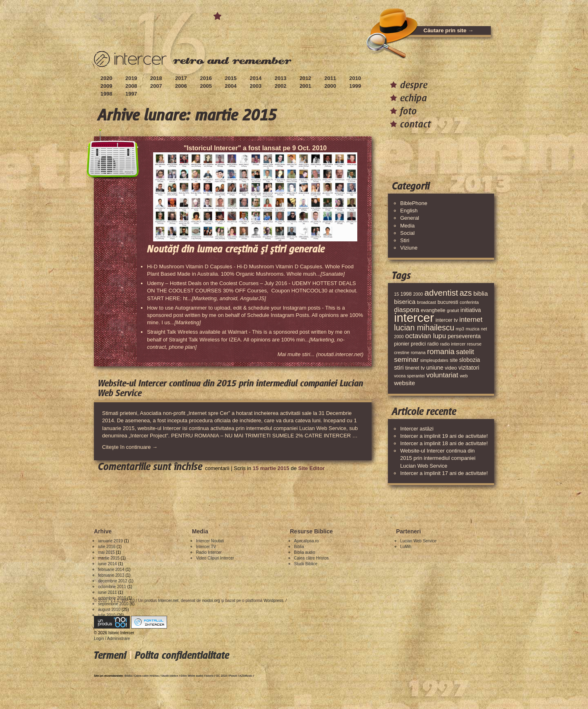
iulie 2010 (107, 615)
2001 (305, 86)
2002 (280, 86)
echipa (414, 98)
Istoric (209, 676)
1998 (106, 94)
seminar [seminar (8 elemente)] (406, 360)
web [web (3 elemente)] (464, 376)
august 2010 (109, 610)
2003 (256, 86)
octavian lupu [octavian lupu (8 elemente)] (425, 336)
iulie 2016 (107, 547)
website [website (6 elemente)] (405, 383)
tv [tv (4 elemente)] (423, 368)
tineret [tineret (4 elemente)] (412, 368)
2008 (131, 86)
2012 (305, 78)
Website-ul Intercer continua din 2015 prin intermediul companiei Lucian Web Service (438, 458)
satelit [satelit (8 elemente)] (465, 352)
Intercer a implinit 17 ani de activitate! (444, 473)
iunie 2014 (107, 564)
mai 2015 (106, 552)
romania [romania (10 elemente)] (441, 351)
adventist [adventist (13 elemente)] (441, 293)
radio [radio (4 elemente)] (433, 344)
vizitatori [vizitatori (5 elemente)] (469, 368)
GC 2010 (222, 676)
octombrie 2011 (112, 587)
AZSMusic (246, 676)
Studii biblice (170, 676)
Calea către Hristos (311, 558)
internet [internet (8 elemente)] (471, 320)
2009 (106, 86)
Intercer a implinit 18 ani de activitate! (444, 443)
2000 (330, 86)
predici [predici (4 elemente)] (418, 344)
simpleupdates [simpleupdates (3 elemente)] (434, 360)
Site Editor (311, 468)
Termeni (110, 655)
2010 (355, 78)
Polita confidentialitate (182, 655)
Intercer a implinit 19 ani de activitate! (444, 436)
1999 (355, 86)
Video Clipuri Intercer (215, 558)
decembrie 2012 (113, 581)
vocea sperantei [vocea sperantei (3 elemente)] (409, 376)
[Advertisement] (243, 497)
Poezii (233, 676)
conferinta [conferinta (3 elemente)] (469, 302)
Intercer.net (168, 601)
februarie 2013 (111, 575)
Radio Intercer (209, 552)
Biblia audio (305, 552)
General (410, 218)
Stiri (405, 240)
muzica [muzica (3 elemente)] (472, 329)
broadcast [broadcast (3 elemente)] (427, 302)
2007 (156, 86)
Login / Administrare (112, 639)
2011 (330, 78)
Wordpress (274, 601)
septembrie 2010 (113, 604)
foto (409, 111)
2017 (181, 78)
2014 (256, 78)
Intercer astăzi (417, 429)
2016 (206, 78)
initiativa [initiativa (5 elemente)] (471, 310)
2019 (131, 78)
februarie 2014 (111, 570)
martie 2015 (109, 558)
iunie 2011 (107, 592)
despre (414, 85)
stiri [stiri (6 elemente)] (399, 367)
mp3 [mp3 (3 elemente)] (460, 329)
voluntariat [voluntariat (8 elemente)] (442, 375)
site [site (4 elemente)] (453, 360)
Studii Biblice (306, 564)
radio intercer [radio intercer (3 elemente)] (453, 344)
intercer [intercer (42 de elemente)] (414, 318)
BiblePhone (414, 203)
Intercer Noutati (210, 541)
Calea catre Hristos (147, 676)
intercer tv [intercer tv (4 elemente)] (447, 320)
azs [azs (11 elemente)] (465, 293)
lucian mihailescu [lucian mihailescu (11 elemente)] (424, 328)
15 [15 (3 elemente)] (396, 294)
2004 (231, 86)
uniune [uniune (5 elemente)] (435, 368)
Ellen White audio (192, 676)
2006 (181, 86)
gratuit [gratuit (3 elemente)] (453, 310)
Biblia (299, 547)
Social (407, 233)
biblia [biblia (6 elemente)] (480, 293)
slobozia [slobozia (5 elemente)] (469, 360)
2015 (231, 78)
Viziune (409, 248)
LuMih (406, 547)
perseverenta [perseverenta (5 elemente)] (464, 336)
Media (407, 226)
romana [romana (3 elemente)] (418, 352)
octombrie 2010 (112, 598)
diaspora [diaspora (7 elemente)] (407, 310)
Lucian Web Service (418, 541)
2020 (106, 78)
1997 (131, 94)
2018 (156, 78)
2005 (206, 86)
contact (415, 124)
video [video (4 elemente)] (451, 368)
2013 (280, 78)
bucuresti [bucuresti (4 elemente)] (448, 302)
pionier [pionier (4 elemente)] (402, 344)
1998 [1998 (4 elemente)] (406, 294)
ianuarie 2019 (110, 541)
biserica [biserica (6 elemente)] (405, 302)
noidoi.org (211, 601)
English (409, 211)
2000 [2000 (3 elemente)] (418, 294)
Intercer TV (206, 547)
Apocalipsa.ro (306, 541)
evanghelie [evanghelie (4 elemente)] (433, 310)
